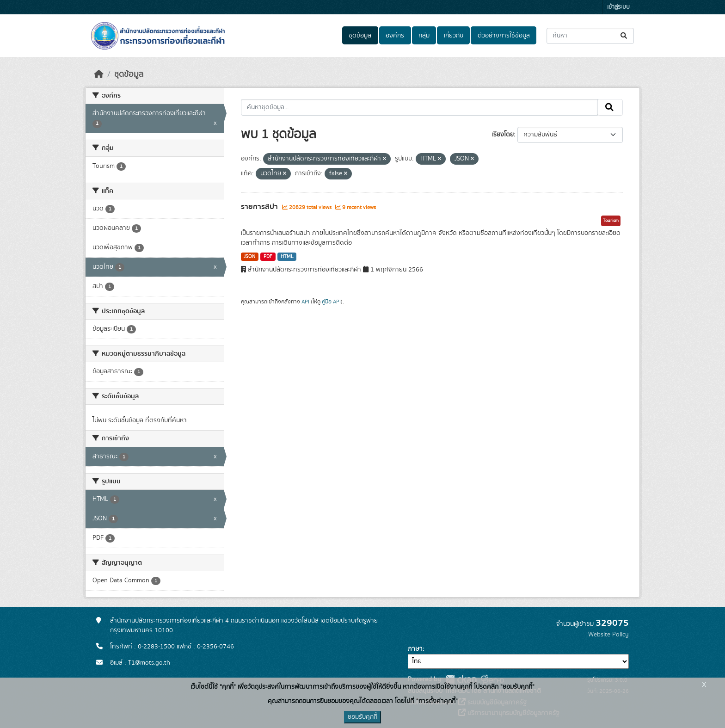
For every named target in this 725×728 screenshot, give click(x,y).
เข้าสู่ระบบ (618, 7)
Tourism (611, 221)
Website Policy (608, 635)
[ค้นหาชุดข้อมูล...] (590, 36)
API (305, 302)
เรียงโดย (503, 135)
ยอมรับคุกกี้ (362, 717)
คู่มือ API (331, 302)
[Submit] (624, 36)
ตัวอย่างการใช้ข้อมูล (504, 36)
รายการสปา (260, 207)
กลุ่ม (424, 36)
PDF (268, 257)
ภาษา (415, 649)
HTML (287, 257)
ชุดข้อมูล (360, 36)
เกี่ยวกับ (454, 36)
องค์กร (395, 36)
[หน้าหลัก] (99, 74)
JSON (249, 257)
